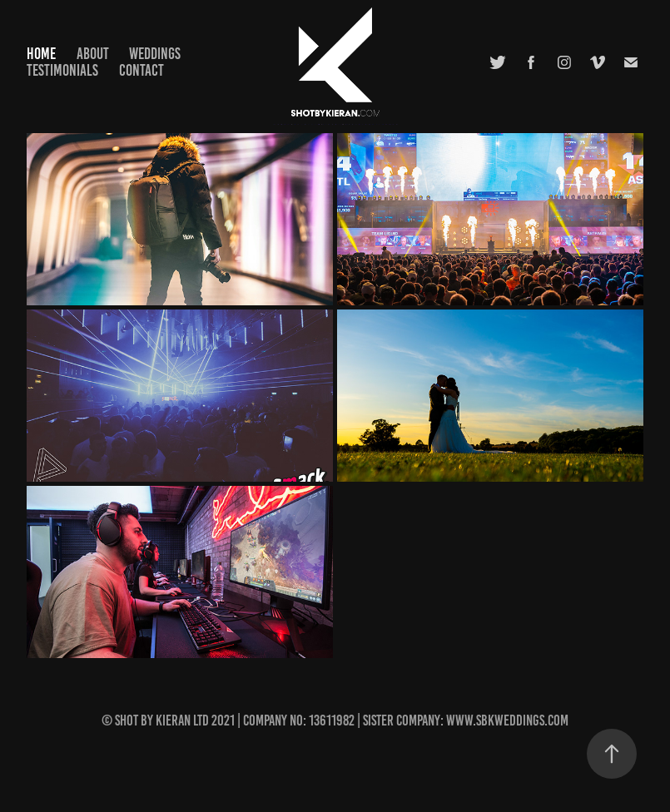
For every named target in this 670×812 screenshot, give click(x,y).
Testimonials (62, 70)
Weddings (155, 54)
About (93, 54)
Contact (141, 70)
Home (41, 54)
